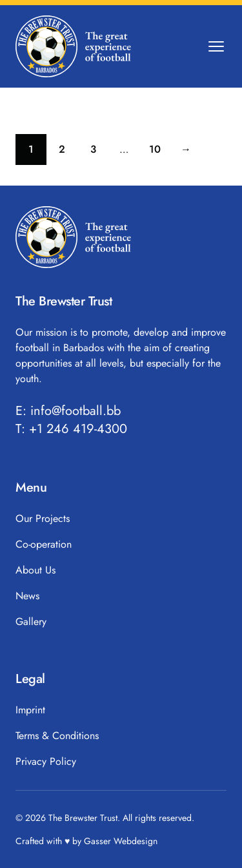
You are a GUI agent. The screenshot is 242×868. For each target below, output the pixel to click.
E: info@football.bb (68, 411)
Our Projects (43, 518)
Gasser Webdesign (121, 841)
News (27, 596)
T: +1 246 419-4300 (71, 429)
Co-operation (44, 544)
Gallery (31, 622)
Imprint (30, 710)
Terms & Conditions (57, 736)
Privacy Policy (46, 761)
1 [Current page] (37, 152)
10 (160, 152)
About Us (35, 570)
